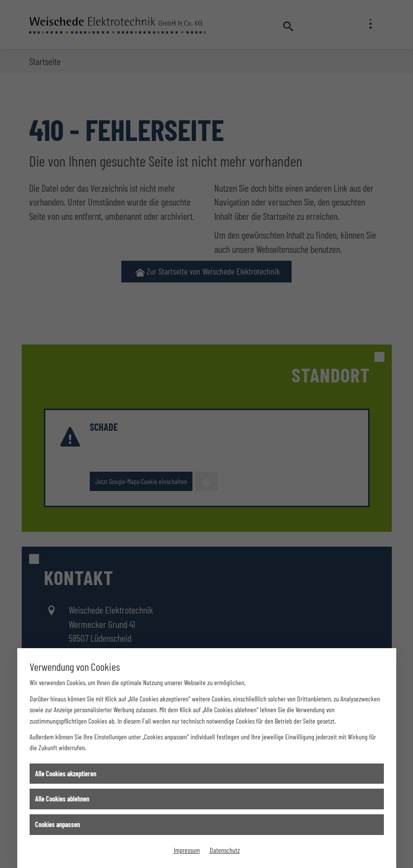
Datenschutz (225, 850)
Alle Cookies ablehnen (62, 799)
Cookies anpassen (57, 824)
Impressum (187, 850)
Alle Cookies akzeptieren (66, 774)
